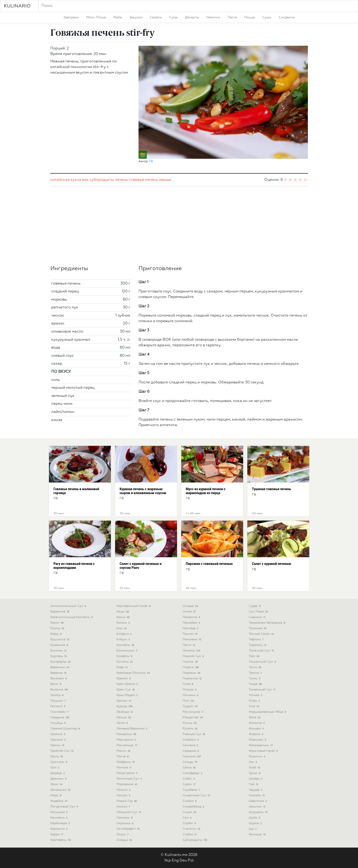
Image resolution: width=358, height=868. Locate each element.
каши (123, 612)
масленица (127, 745)
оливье (191, 606)
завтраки (71, 17)
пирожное (193, 679)
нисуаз (124, 795)
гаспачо (58, 706)
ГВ (151, 161)
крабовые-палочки (134, 673)
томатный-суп (262, 651)
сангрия (191, 745)
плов (188, 684)
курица (125, 706)
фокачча (257, 723)
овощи (165, 180)
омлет (190, 612)
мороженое (127, 784)
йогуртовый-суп (65, 807)
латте (123, 723)
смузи (190, 812)
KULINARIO (17, 6)
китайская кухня (66, 180)
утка (254, 706)
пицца (250, 17)
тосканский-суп (263, 662)
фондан (257, 729)
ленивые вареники (132, 729)
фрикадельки (261, 745)
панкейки (192, 623)
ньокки (124, 807)
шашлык (258, 807)
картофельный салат (134, 606)
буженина (60, 645)
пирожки (192, 673)
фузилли (257, 756)
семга (190, 768)
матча (123, 756)
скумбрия (192, 790)
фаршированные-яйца (268, 712)
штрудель (259, 812)
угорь (255, 701)
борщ (56, 634)
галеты (57, 695)
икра (57, 795)
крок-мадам (128, 695)
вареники (60, 667)
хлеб (255, 768)
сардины (191, 751)
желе (57, 784)
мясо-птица (96, 17)
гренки (58, 745)
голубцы (59, 723)
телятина (258, 628)
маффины (126, 762)
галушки (59, 701)
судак (255, 606)
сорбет (190, 823)
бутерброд (61, 662)
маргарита (127, 740)
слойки (190, 801)
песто (189, 645)
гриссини (59, 762)
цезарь (256, 779)
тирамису (258, 645)
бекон (58, 623)
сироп (190, 784)
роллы (190, 723)
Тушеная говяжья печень (272, 489)
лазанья (125, 712)
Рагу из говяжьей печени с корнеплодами (74, 566)
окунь (123, 834)
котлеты (125, 662)
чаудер (256, 790)
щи (253, 829)
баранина (60, 612)
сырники (258, 617)
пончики (191, 695)
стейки (190, 834)
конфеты (125, 656)
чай (254, 784)
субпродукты (102, 180)
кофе (123, 667)
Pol (191, 861)
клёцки (124, 640)
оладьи (125, 840)
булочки (59, 651)
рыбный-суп (194, 734)
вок (85, 180)
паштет (191, 634)
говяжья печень (143, 180)
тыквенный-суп (263, 690)
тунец (255, 679)
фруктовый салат (264, 751)
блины (58, 628)
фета (255, 717)
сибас (189, 779)
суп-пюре (259, 612)
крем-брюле (128, 684)
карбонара (61, 823)
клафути (125, 634)
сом (188, 818)
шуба (255, 818)
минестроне (127, 773)
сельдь (190, 762)
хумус (255, 773)
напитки (213, 17)
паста (232, 17)
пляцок (190, 690)
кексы (124, 617)
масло (124, 751)
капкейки (59, 818)
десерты (192, 17)
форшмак (258, 740)
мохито (124, 790)
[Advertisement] (179, 226)
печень (121, 180)
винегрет (59, 679)
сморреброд (194, 807)
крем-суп (126, 690)
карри (57, 834)
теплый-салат (262, 634)
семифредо (193, 773)
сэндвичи (287, 17)
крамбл (124, 679)
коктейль (126, 645)
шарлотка (258, 801)
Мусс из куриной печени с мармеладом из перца (206, 491)
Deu (183, 861)
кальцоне (60, 812)
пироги (191, 667)
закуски (136, 17)
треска (256, 673)
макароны (127, 734)
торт (255, 656)
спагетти (192, 829)
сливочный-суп (197, 795)
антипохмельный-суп (69, 606)
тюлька (256, 695)
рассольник (193, 712)
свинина (192, 756)
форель (256, 734)
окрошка (125, 823)
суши (267, 17)
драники (59, 779)
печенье (192, 651)
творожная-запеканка (268, 623)
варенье (59, 673)
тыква (256, 684)
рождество (193, 717)
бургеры (59, 656)
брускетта (60, 640)
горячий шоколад (66, 729)
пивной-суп (194, 656)
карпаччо (60, 829)
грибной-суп (62, 751)
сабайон (191, 740)
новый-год (127, 801)
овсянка (125, 818)
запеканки (61, 790)
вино (56, 684)
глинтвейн (60, 712)
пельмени (192, 640)
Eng (175, 861)
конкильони (127, 651)
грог (55, 768)
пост (189, 701)
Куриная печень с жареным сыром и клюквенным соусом (143, 491)
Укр (168, 861)
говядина (60, 717)
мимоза (124, 768)
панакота (192, 617)
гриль (57, 756)
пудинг (191, 706)
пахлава (191, 628)
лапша (124, 717)
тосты (256, 667)
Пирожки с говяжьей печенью (209, 564)
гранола (59, 740)
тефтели (257, 640)
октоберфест (129, 829)
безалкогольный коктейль (72, 617)
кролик (124, 701)
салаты (156, 17)
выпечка (60, 690)
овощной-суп (129, 812)
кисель (124, 623)
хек (253, 762)
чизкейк (257, 795)
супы (173, 17)
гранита (58, 734)
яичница (258, 834)
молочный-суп (130, 779)
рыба (118, 17)
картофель (61, 840)
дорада (58, 773)
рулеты (191, 729)
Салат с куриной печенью (272, 564)
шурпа (256, 823)
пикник (191, 662)
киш (122, 628)
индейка (59, 801)
